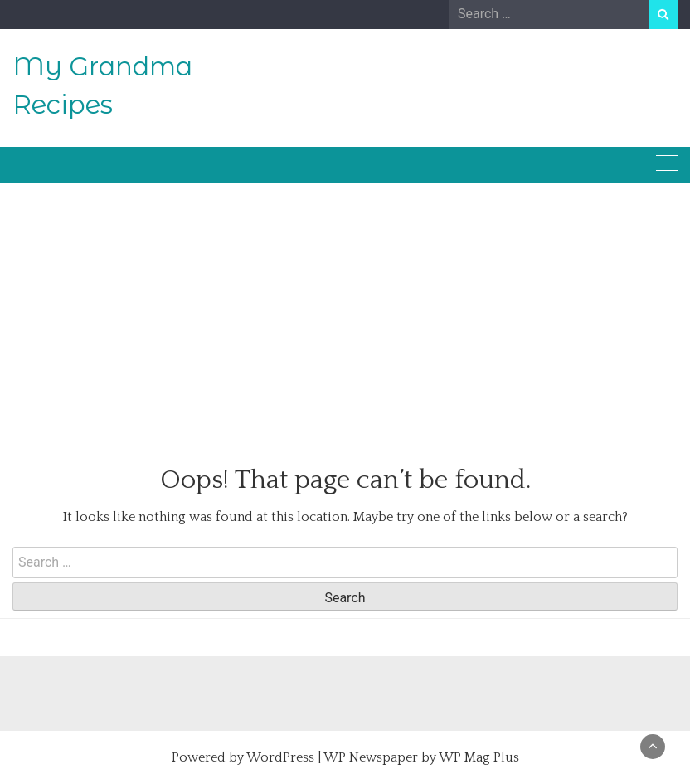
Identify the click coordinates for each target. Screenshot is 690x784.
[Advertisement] (345, 306)
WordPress (280, 757)
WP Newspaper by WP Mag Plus (421, 757)
